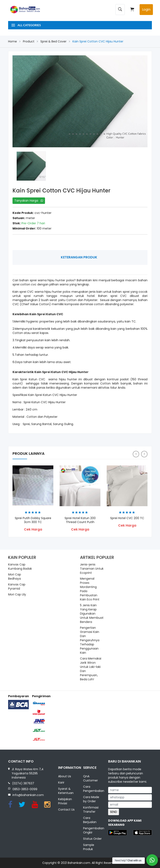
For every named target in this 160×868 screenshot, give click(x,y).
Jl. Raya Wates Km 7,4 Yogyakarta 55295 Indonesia (28, 773)
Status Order (92, 839)
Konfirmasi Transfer (91, 810)
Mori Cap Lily (17, 594)
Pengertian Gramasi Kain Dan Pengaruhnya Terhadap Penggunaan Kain (90, 640)
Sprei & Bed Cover (53, 41)
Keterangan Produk (79, 257)
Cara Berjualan (90, 820)
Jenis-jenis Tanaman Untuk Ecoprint (92, 569)
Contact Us (66, 810)
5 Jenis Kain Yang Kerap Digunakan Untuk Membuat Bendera (92, 614)
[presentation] (136, 454)
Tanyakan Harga (29, 201)
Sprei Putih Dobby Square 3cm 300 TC (33, 520)
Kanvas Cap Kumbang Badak (20, 567)
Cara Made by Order (91, 799)
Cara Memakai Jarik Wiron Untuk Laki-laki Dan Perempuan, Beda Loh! (91, 669)
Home (12, 41)
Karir (61, 783)
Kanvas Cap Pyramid (17, 587)
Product (29, 41)
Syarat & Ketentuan (66, 791)
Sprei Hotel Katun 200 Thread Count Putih (80, 520)
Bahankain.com (79, 863)
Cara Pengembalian (92, 789)
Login (146, 9)
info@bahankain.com (28, 795)
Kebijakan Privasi (65, 801)
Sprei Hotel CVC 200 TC (127, 518)
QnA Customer (91, 779)
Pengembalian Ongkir (92, 830)
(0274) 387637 (23, 783)
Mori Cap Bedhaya (15, 577)
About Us (65, 776)
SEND (114, 812)
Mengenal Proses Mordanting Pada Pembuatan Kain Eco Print (90, 589)
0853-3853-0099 (25, 789)
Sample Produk (89, 847)
